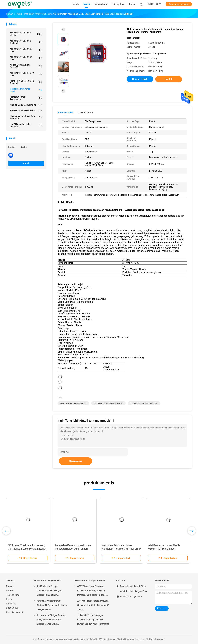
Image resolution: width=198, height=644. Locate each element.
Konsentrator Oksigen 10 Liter (26, 74)
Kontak (26, 163)
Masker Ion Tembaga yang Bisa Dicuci (26, 117)
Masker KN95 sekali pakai (26, 110)
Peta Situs (11, 604)
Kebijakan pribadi (14, 612)
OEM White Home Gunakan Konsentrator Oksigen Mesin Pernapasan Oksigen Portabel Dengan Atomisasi (92, 591)
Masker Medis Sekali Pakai (26, 105)
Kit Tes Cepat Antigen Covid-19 (26, 66)
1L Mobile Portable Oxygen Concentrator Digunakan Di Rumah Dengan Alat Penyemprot (93, 620)
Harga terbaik (140, 79)
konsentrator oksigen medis (26, 34)
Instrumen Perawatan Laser (26, 90)
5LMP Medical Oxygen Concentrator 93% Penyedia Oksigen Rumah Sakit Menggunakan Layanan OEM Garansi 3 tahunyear (50, 591)
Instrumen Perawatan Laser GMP (144, 403)
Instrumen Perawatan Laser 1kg (73, 403)
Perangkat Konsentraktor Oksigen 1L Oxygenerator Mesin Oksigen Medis (52, 605)
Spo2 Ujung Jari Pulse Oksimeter (26, 125)
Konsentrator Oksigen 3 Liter (26, 50)
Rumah (10, 586)
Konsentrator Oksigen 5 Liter (26, 58)
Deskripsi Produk (86, 113)
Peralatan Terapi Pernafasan (26, 98)
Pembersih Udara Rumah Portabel (26, 82)
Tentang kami (13, 595)
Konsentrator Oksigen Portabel (26, 42)
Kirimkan (76, 461)
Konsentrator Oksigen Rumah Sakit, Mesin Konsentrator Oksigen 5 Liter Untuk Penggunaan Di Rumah (51, 620)
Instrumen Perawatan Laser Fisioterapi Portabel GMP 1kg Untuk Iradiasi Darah (121, 549)
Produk (10, 591)
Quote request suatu (179, 4)
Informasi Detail (65, 113)
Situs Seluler (12, 608)
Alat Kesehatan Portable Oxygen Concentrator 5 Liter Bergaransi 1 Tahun (93, 605)
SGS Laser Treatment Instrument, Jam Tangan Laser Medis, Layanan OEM (27, 549)
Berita (9, 599)
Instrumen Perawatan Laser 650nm (108, 403)
